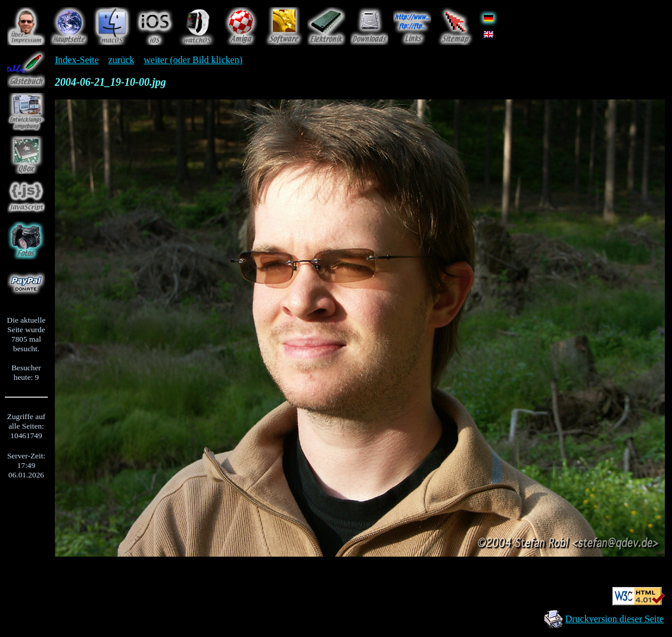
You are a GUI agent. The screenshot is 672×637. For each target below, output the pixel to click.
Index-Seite (77, 60)
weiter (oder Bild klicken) (193, 60)
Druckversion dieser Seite (615, 619)
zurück (122, 60)
